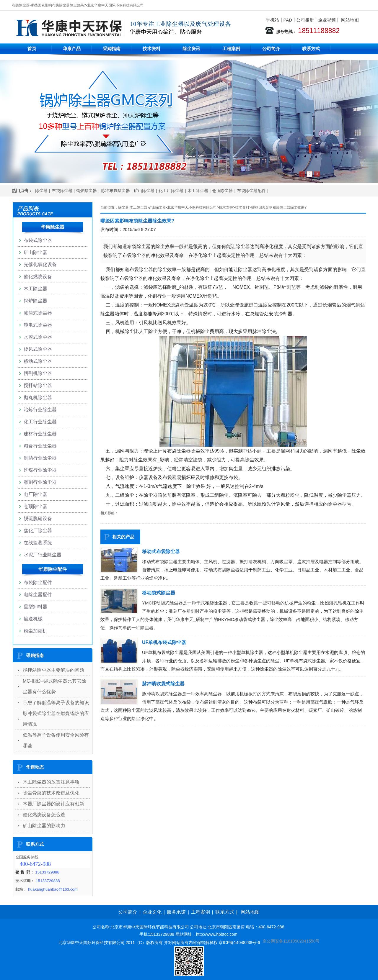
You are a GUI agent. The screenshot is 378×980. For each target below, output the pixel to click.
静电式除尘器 (38, 325)
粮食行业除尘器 (40, 446)
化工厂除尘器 (171, 191)
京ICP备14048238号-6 (239, 943)
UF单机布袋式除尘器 (164, 642)
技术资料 (151, 49)
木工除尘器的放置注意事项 (51, 782)
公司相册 (305, 20)
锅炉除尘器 (87, 191)
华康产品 (72, 49)
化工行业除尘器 (40, 422)
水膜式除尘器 (38, 337)
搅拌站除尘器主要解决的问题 (53, 670)
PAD (288, 20)
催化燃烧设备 (38, 277)
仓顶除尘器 (222, 191)
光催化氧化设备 (40, 264)
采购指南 (112, 49)
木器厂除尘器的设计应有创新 (53, 804)
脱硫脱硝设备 (38, 518)
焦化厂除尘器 (38, 531)
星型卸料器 (35, 607)
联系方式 (311, 49)
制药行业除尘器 (40, 458)
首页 (32, 49)
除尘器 (41, 191)
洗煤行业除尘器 (40, 470)
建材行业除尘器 (40, 434)
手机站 (272, 20)
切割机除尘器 (38, 373)
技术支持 (226, 207)
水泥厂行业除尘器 (43, 555)
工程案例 (231, 49)
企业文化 (152, 912)
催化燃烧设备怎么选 (44, 815)
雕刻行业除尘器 (40, 482)
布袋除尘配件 (38, 582)
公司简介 (271, 49)
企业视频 (327, 20)
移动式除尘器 (38, 361)
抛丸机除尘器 (38, 398)
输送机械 (33, 619)
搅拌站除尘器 (38, 385)
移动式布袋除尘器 (161, 552)
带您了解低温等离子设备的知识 (56, 703)
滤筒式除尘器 (38, 313)
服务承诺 (176, 912)
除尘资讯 (191, 49)
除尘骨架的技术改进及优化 (51, 793)
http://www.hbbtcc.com (217, 934)
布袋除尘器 (62, 191)
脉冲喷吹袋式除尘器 (163, 684)
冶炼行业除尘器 (40, 410)
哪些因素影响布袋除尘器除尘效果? (279, 207)
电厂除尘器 (35, 494)
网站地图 (350, 20)
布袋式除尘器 (38, 240)
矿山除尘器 (144, 191)
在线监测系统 (38, 543)
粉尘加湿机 (35, 631)
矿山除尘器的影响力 (44, 826)
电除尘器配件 (38, 595)
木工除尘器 (198, 191)
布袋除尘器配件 (251, 191)
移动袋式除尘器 (159, 593)
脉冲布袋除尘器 (115, 191)
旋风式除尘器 (38, 349)
